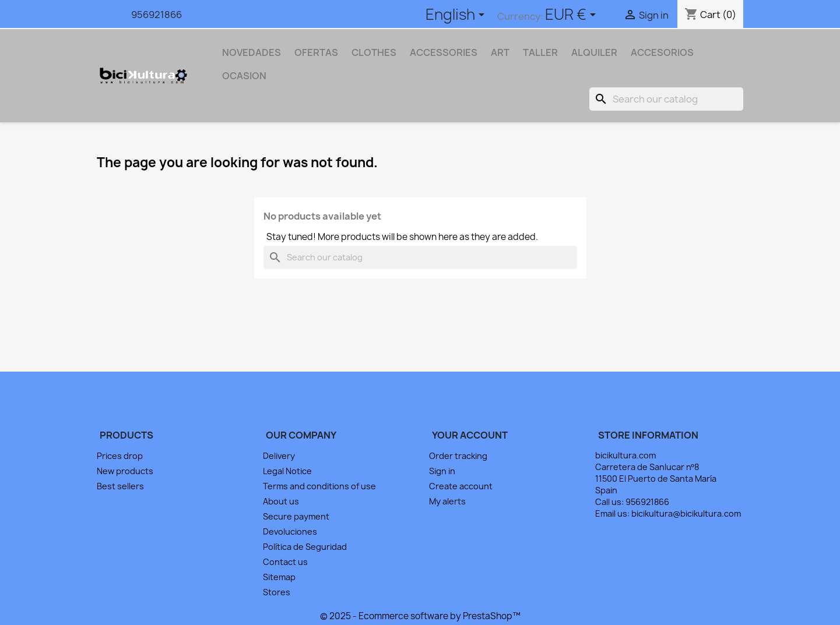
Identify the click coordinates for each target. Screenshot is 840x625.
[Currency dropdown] (572, 16)
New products (125, 471)
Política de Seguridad (305, 547)
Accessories (444, 52)
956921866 (157, 15)
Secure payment (296, 516)
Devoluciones (290, 532)
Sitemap (279, 577)
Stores (277, 592)
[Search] (666, 99)
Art (500, 52)
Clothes (374, 52)
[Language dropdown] (457, 16)
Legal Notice (287, 471)
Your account (470, 435)
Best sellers (120, 486)
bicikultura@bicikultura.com (686, 513)
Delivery (279, 456)
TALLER (540, 52)
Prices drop (120, 456)
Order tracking (458, 456)
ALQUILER (594, 52)
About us (281, 501)
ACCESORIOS (662, 52)
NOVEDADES (252, 52)
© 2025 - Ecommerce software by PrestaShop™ (420, 616)
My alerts (447, 501)
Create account (461, 486)
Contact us (285, 562)
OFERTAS (316, 52)
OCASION (244, 76)
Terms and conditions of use (319, 486)
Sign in (442, 471)
